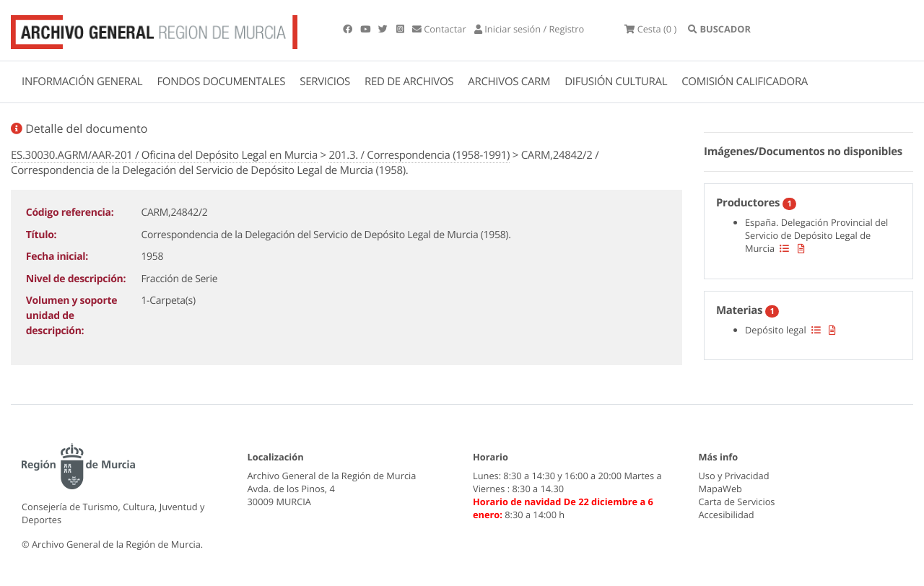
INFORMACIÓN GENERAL (82, 82)
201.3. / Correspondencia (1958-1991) (419, 155)
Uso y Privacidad (734, 476)
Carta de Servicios (737, 502)
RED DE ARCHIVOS (409, 82)
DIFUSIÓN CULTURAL (616, 82)
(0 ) (650, 29)
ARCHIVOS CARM (509, 82)
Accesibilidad (727, 515)
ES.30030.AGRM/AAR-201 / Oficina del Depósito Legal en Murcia (164, 155)
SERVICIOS (325, 82)
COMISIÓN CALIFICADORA (745, 82)
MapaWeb (720, 489)
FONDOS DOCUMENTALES (221, 82)
